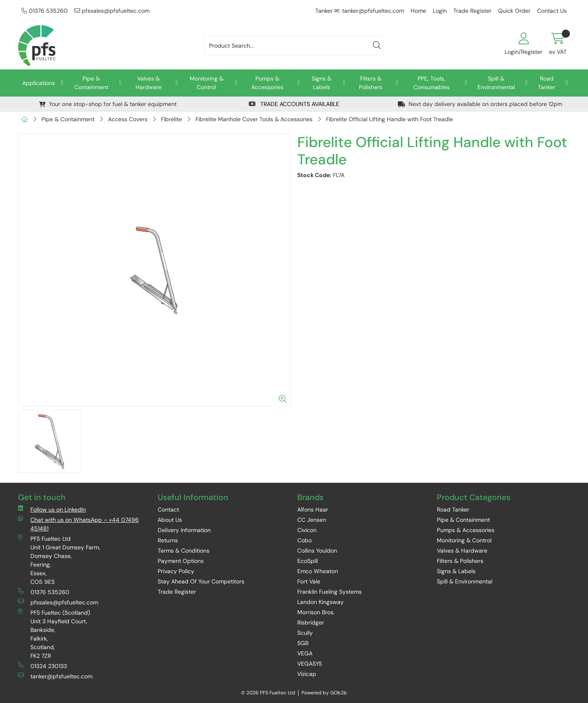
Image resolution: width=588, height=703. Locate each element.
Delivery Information (184, 530)
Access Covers (128, 119)
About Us (170, 520)
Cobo (304, 540)
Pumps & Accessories (267, 83)
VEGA (305, 653)
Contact (168, 509)
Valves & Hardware (149, 83)
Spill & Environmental (496, 83)
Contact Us (552, 11)
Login (440, 11)
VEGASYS (310, 664)
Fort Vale (309, 581)
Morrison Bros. (316, 612)
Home (418, 11)
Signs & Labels (322, 83)
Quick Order (514, 11)
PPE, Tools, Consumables (432, 83)
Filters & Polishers (371, 83)
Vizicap (307, 674)
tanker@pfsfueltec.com (55, 676)
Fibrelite (171, 119)
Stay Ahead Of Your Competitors (201, 581)
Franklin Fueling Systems (330, 592)
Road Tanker (547, 83)
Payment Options (181, 561)
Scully (305, 633)
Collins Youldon (317, 551)
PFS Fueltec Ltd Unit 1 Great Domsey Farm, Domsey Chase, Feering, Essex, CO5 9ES (59, 560)
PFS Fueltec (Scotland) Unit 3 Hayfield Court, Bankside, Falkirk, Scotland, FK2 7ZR (54, 634)
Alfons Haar (313, 509)
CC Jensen (312, 520)
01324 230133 (42, 666)
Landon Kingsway (320, 602)
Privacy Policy (176, 571)
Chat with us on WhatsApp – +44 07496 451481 (78, 524)
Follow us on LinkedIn (52, 509)
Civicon (307, 530)
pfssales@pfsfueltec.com (112, 11)
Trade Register (472, 11)
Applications (39, 83)
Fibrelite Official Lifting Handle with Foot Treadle (389, 119)
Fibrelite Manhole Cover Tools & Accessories (254, 119)
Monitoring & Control (207, 83)
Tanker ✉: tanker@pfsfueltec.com (360, 11)
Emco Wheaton (318, 571)
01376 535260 (45, 11)
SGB (303, 643)
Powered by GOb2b (324, 693)
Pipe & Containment (91, 83)
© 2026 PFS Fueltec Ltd (268, 693)
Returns (168, 540)
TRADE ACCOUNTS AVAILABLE (294, 104)
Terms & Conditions (184, 551)
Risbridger (311, 622)
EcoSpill (308, 561)
